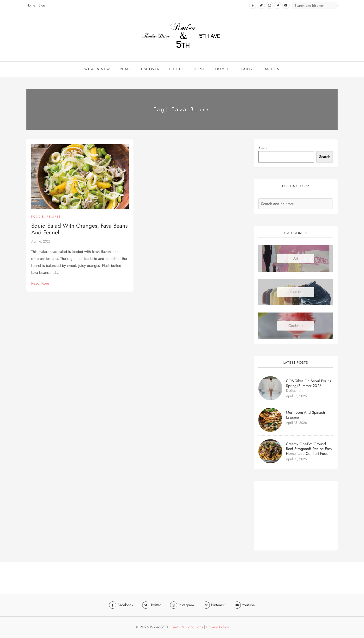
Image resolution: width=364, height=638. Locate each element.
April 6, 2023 (41, 242)
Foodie (177, 69)
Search (264, 148)
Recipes (54, 217)
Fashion (271, 69)
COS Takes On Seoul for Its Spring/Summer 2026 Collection (308, 386)
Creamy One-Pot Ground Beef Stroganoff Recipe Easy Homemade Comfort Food (309, 449)
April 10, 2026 (296, 459)
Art (296, 259)
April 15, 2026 (296, 396)
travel (222, 69)
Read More (40, 284)
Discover (150, 69)
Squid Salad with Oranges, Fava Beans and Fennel (79, 229)
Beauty (296, 292)
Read (125, 69)
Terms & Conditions (187, 627)
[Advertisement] (296, 516)
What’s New (97, 69)
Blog (42, 5)
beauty (246, 69)
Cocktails (296, 326)
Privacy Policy (218, 627)
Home (31, 5)
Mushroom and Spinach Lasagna (305, 415)
